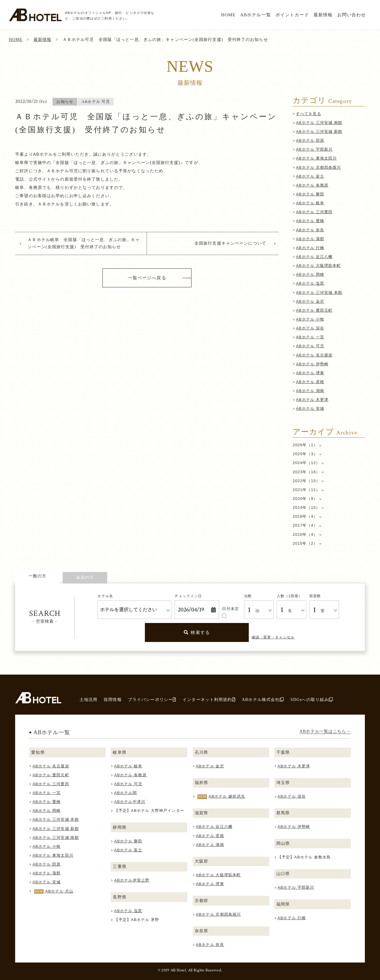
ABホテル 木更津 (312, 400)
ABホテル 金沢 (310, 301)
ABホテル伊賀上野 (132, 880)
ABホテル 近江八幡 (314, 257)
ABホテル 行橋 (310, 248)
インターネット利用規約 (209, 699)
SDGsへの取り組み (312, 699)
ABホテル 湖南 (310, 391)
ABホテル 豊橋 (310, 221)
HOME (228, 15)
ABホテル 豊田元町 (314, 310)
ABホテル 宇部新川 (314, 149)
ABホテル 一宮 (310, 337)
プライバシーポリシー (152, 699)
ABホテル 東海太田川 (316, 158)
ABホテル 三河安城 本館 (319, 293)
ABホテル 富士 (310, 176)
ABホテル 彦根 (310, 382)
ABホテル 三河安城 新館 (319, 132)
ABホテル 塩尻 (310, 283)
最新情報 (323, 15)
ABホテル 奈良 (310, 230)
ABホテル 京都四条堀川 (319, 167)
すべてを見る (309, 114)
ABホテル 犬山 (59, 891)
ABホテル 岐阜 (310, 203)
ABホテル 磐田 (310, 194)
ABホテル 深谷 (310, 328)
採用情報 (113, 699)
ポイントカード (292, 15)
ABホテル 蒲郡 (310, 239)
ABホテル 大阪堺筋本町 (319, 266)
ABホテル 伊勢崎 (312, 364)
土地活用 (89, 699)
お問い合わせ (352, 15)
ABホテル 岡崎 (310, 274)
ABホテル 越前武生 (227, 796)
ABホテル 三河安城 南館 (319, 123)
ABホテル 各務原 (312, 185)
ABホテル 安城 (310, 408)
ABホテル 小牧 (310, 319)
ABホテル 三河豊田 (314, 212)
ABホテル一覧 (256, 15)
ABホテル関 (126, 793)
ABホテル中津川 (130, 802)
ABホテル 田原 (310, 140)
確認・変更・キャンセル (273, 637)
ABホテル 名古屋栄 (314, 355)
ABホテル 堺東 (310, 373)
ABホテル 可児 (310, 346)
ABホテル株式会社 (263, 699)
